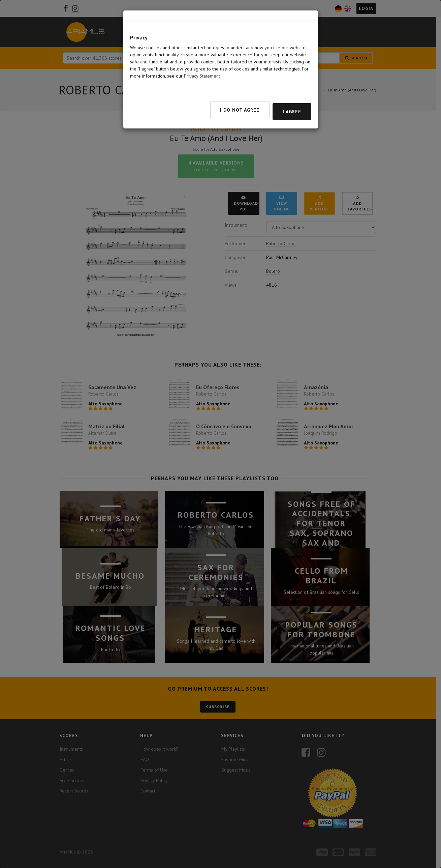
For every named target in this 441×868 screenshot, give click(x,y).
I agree (292, 112)
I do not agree (240, 110)
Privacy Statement (202, 76)
